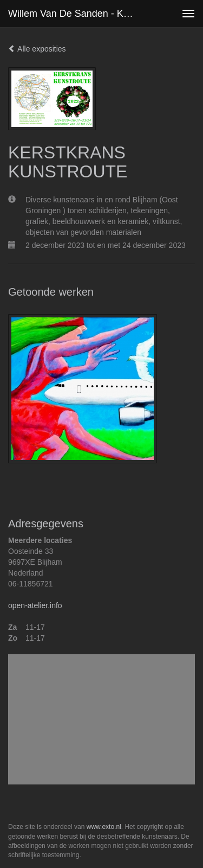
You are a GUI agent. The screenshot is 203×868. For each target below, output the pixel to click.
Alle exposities (37, 49)
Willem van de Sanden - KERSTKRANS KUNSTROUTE (78, 14)
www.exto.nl (104, 827)
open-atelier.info (35, 605)
